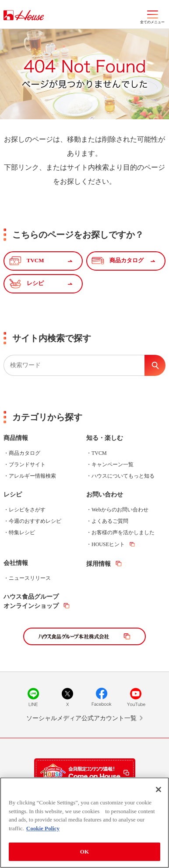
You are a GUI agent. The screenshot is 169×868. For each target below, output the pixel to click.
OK (84, 853)
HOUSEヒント (108, 544)
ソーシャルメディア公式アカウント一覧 (81, 718)
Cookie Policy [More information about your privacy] (43, 829)
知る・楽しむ (105, 438)
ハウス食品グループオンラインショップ (31, 601)
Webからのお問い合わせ (120, 510)
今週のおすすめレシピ (35, 521)
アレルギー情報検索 (32, 476)
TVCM (99, 453)
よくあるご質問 (110, 521)
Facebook (102, 697)
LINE (33, 697)
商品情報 (16, 438)
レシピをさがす (27, 510)
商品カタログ (25, 453)
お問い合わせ (105, 495)
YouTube (136, 697)
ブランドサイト (27, 464)
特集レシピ (22, 532)
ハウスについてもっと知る (123, 476)
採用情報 (99, 564)
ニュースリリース (30, 578)
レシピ (13, 495)
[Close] (158, 791)
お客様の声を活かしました (123, 532)
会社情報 (16, 563)
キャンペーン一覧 (113, 464)
